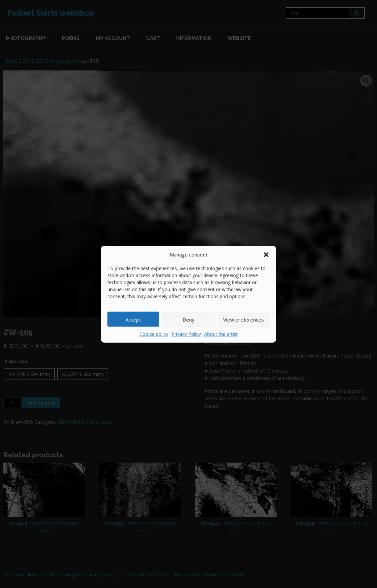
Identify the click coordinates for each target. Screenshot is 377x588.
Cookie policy (154, 334)
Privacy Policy (186, 334)
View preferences (244, 319)
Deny (188, 319)
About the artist (221, 334)
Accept (133, 319)
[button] (266, 254)
